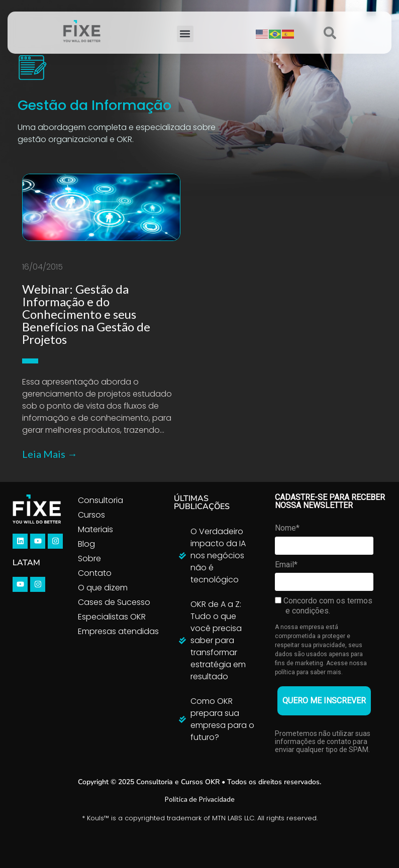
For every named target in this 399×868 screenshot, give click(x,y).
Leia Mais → (50, 454)
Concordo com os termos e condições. (324, 606)
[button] (185, 34)
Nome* (287, 528)
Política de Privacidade (199, 799)
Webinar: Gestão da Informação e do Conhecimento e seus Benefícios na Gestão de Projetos (86, 314)
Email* (286, 565)
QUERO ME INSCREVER (324, 701)
